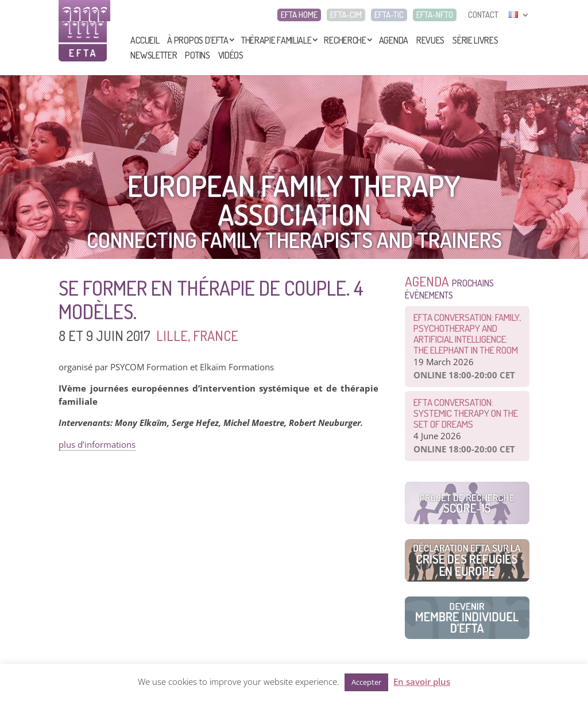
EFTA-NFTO (435, 15)
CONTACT (483, 15)
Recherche (345, 40)
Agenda (394, 40)
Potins (197, 55)
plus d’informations (97, 444)
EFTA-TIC (389, 15)
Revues (430, 40)
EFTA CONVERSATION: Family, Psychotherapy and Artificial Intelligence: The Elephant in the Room (467, 334)
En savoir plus (422, 681)
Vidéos (231, 55)
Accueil (145, 40)
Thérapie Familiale (276, 40)
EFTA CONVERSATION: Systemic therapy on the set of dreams (466, 413)
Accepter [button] (366, 682)
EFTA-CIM (346, 15)
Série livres (475, 40)
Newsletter (154, 55)
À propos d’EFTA (198, 40)
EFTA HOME (299, 15)
